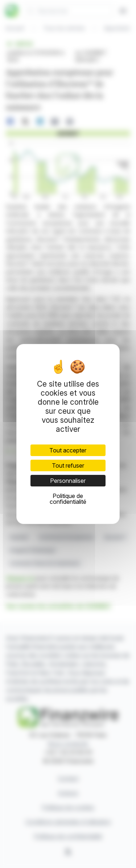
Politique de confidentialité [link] (68, 499)
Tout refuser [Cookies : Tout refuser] (68, 465)
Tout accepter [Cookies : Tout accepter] (68, 450)
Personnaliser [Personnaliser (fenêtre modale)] (68, 481)
